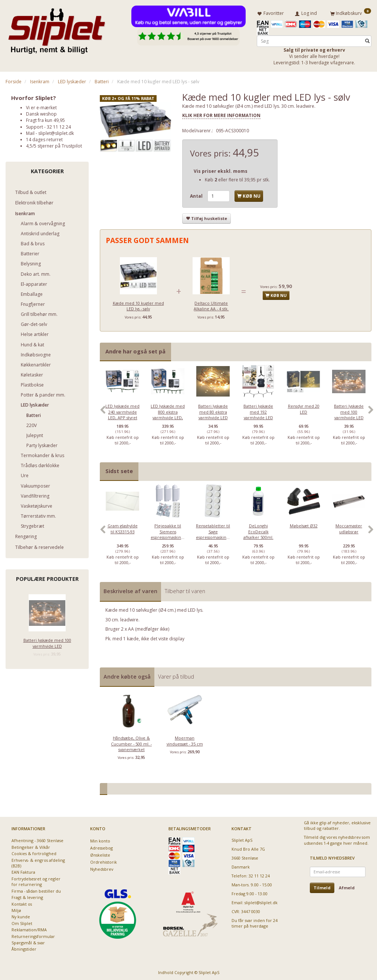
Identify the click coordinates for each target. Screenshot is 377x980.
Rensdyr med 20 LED (304, 407)
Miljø (16, 909)
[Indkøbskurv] (351, 12)
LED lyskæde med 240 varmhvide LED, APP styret (122, 410)
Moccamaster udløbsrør (349, 527)
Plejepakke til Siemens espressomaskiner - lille (168, 533)
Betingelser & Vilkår (31, 846)
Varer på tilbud (176, 675)
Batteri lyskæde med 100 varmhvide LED (47, 642)
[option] (122, 412)
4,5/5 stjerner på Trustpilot (54, 144)
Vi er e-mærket (41, 106)
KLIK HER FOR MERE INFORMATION (221, 114)
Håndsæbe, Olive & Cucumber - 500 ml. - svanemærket (131, 742)
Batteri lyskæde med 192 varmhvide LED (258, 410)
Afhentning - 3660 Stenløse (37, 839)
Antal (197, 195)
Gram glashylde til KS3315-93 (123, 527)
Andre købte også (127, 675)
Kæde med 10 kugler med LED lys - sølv (138, 304)
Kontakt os (22, 903)
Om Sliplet (22, 922)
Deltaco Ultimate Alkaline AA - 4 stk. (211, 304)
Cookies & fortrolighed (34, 852)
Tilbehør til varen (185, 590)
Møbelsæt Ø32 (304, 525)
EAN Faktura (23, 871)
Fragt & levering (27, 896)
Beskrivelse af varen (130, 590)
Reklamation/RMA (29, 928)
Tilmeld (322, 886)
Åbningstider (24, 948)
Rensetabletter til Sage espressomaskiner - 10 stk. (213, 533)
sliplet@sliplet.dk (56, 132)
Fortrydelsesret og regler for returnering (36, 880)
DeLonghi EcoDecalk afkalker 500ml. (258, 530)
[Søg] (367, 40)
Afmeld (347, 886)
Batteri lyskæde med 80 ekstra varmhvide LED (213, 410)
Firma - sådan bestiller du (36, 890)
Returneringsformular (33, 935)
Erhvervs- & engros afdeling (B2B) (38, 861)
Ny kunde (21, 916)
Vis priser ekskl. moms (221, 170)
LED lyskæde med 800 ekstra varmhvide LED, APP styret (168, 413)
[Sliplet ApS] (57, 29)
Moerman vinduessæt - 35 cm (185, 739)
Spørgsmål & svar (28, 941)
